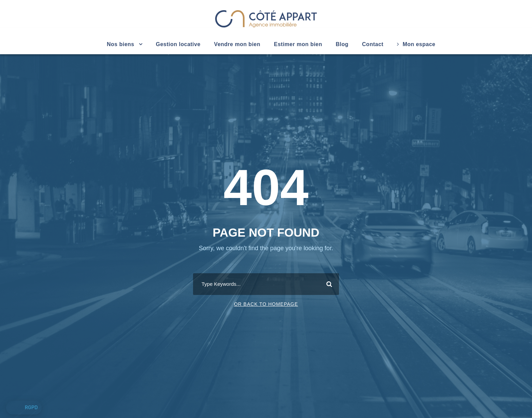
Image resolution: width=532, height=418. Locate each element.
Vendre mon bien (237, 44)
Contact (373, 44)
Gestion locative (178, 44)
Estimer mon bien (298, 44)
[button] (24, 408)
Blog (342, 44)
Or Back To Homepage (266, 304)
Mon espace (416, 44)
